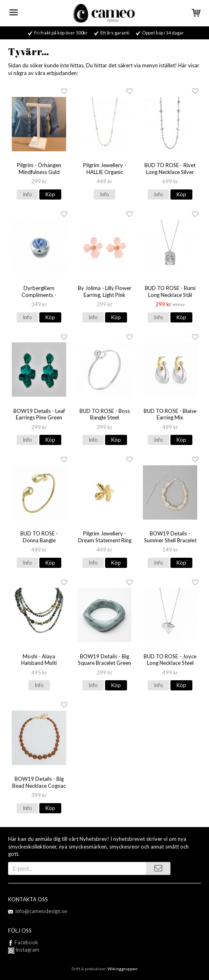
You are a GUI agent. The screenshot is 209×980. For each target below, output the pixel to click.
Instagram (24, 950)
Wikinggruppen (123, 969)
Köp (50, 194)
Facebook (26, 942)
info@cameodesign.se (41, 911)
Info (27, 194)
